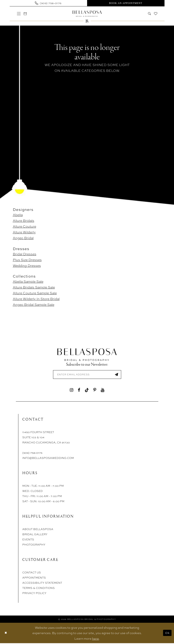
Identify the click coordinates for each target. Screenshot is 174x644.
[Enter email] (87, 375)
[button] (19, 14)
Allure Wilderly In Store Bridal (36, 299)
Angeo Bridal (23, 238)
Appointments (34, 578)
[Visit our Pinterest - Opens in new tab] (95, 391)
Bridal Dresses (25, 254)
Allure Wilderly (24, 232)
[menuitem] (48, 3)
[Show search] (149, 14)
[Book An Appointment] (126, 3)
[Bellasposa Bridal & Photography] (87, 14)
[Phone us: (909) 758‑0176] (48, 3)
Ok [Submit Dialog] (167, 634)
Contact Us (32, 573)
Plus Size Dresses (27, 260)
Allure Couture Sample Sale (35, 293)
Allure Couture (24, 226)
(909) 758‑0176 (32, 453)
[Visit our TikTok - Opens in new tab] (87, 391)
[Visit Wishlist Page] (156, 14)
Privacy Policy (34, 594)
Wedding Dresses (27, 265)
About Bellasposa (38, 530)
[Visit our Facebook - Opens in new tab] (79, 391)
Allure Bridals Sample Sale (34, 287)
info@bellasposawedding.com (48, 459)
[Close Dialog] (6, 634)
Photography (34, 545)
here (95, 639)
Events (28, 540)
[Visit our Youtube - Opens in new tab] (102, 391)
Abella (18, 215)
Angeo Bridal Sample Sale (34, 304)
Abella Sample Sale (28, 281)
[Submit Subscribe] (116, 375)
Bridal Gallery (35, 535)
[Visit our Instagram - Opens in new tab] (72, 391)
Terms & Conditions (38, 589)
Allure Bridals (24, 220)
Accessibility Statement (42, 583)
